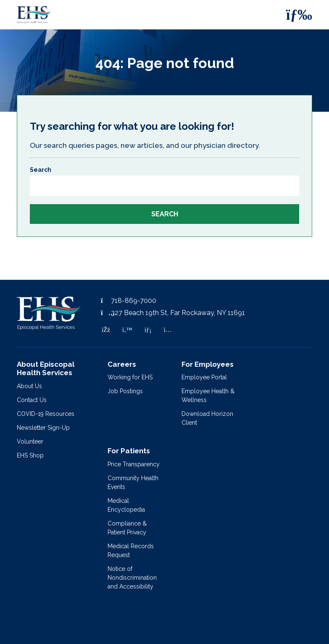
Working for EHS (130, 377)
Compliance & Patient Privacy (127, 528)
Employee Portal (204, 377)
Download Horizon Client (207, 418)
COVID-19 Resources (46, 414)
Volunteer (30, 442)
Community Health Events (133, 482)
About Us (29, 386)
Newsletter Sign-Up (43, 428)
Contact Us (32, 400)
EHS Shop (30, 455)
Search (41, 170)
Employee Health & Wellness (208, 396)
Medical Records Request (131, 551)
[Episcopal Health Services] (27, 15)
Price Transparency (134, 464)
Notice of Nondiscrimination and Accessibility (132, 578)
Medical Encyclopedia (126, 505)
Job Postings (125, 391)
